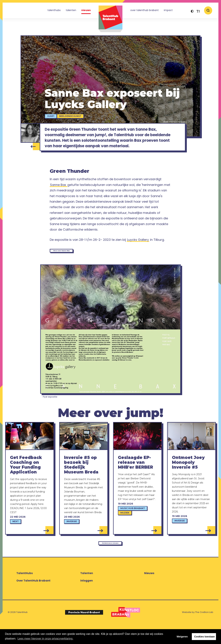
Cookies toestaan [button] (205, 637)
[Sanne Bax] (30, 135)
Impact (168, 11)
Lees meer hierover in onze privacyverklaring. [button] (45, 639)
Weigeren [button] (182, 637)
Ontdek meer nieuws (110, 561)
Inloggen (87, 600)
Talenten (71, 11)
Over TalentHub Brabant (145, 11)
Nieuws (86, 11)
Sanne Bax (59, 198)
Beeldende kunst (76, 118)
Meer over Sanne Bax (74, 265)
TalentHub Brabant (110, 19)
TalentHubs (54, 11)
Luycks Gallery (138, 253)
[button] (192, 12)
